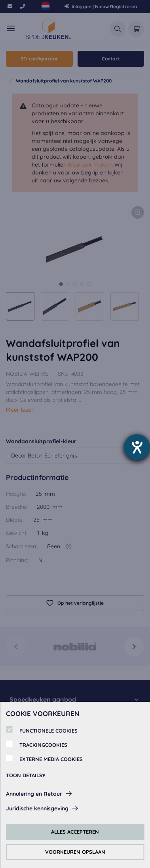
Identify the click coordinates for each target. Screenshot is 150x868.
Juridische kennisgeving (37, 808)
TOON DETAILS (24, 775)
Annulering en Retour (34, 794)
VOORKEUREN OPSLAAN (75, 852)
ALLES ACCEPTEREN (75, 832)
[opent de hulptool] (137, 447)
